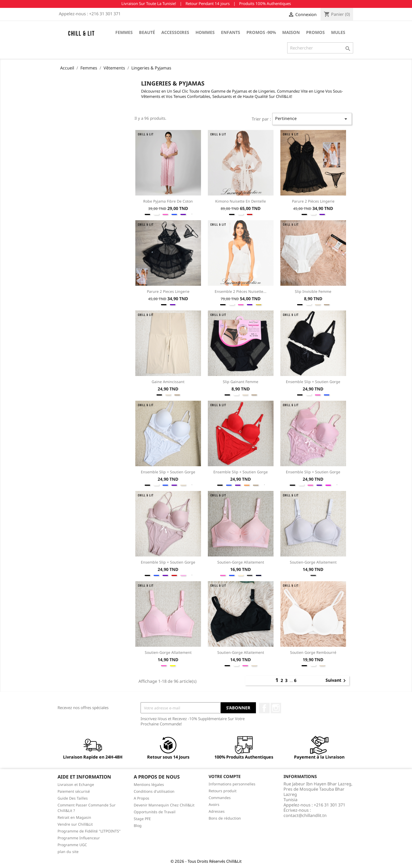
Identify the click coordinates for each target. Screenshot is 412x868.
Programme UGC (72, 845)
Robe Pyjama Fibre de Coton (168, 201)
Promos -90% (261, 32)
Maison (291, 32)
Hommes (205, 32)
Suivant (337, 681)
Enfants (231, 32)
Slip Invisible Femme (313, 291)
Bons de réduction (225, 818)
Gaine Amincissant (168, 382)
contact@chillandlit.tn (305, 815)
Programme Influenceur (79, 838)
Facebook (264, 708)
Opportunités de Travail (155, 812)
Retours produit (223, 791)
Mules (338, 32)
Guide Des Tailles (73, 798)
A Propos (141, 798)
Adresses (217, 811)
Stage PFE (142, 819)
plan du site (68, 852)
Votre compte (225, 776)
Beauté (147, 32)
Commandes (220, 798)
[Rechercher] (320, 48)
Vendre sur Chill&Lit (75, 824)
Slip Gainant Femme (241, 382)
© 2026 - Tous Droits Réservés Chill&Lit (206, 861)
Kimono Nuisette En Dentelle (241, 201)
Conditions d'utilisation (154, 791)
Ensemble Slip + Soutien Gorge (313, 382)
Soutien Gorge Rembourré (313, 652)
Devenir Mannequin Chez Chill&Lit (164, 805)
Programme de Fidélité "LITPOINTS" (89, 831)
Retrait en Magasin (74, 817)
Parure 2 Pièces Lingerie (313, 201)
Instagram (276, 708)
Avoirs (214, 804)
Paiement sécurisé (74, 791)
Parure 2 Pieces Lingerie (168, 291)
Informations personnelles (232, 784)
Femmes (124, 32)
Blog (138, 826)
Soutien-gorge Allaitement (241, 562)
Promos (315, 32)
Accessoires (175, 32)
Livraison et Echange (76, 784)
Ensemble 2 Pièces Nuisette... (241, 291)
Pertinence (312, 119)
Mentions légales (149, 784)
